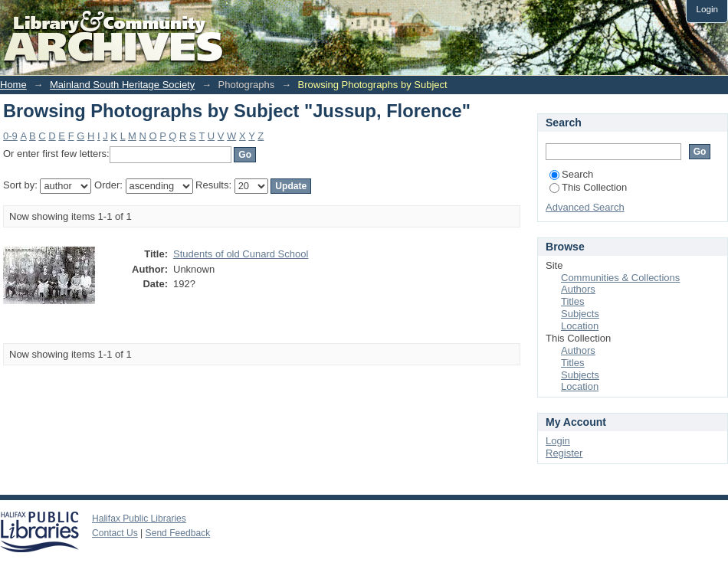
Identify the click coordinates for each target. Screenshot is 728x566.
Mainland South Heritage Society (122, 85)
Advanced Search (585, 207)
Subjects (580, 314)
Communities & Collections (620, 278)
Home (13, 85)
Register (564, 453)
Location (580, 326)
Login (707, 9)
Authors (578, 289)
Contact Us (115, 533)
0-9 (10, 136)
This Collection (588, 187)
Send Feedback (178, 533)
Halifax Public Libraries (139, 519)
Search (571, 174)
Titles (573, 301)
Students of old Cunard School (241, 254)
